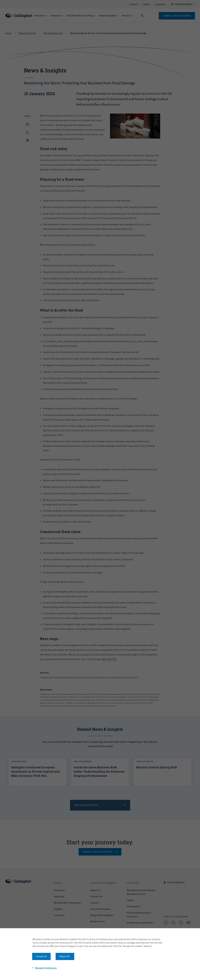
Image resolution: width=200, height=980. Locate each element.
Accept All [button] (41, 956)
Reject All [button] (65, 956)
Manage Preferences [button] (46, 968)
